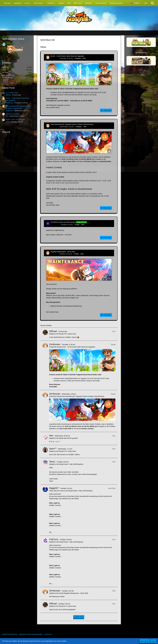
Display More (79, 617)
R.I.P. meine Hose (12, 93)
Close (153, 641)
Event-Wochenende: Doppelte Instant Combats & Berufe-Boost (72, 124)
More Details (145, 641)
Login (146, 3)
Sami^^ (53, 449)
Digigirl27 (54, 488)
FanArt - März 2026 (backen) (15, 119)
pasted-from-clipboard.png (55, 230)
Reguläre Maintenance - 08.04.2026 (63, 252)
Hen (7, 116)
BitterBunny (28, 78)
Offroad (8, 95)
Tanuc (8, 122)
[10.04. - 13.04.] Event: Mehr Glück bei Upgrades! (67, 56)
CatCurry (54, 539)
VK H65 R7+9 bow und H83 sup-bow (63, 222)
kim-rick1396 (55, 225)
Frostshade (11, 44)
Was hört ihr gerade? (13, 114)
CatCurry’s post (58, 491)
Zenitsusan (9, 103)
